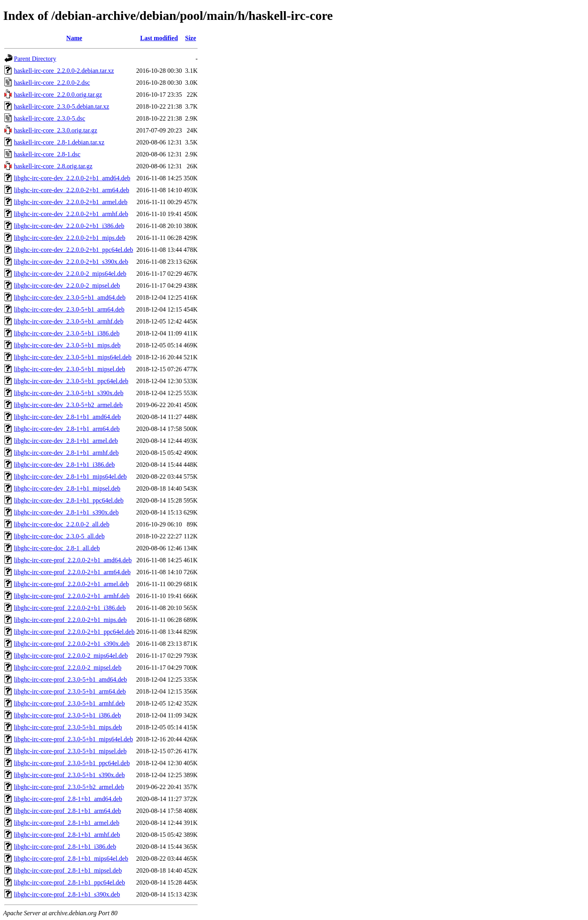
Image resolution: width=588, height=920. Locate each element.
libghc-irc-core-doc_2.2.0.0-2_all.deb (62, 524)
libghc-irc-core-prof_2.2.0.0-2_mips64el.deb (71, 656)
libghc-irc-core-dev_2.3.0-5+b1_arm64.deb (69, 309)
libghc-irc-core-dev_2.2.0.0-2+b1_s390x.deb (71, 262)
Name (74, 38)
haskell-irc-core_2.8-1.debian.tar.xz (59, 142)
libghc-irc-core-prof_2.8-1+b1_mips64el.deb (71, 859)
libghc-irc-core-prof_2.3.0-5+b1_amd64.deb (70, 679)
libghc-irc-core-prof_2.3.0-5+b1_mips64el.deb (73, 739)
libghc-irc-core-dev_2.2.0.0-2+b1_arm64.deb (72, 190)
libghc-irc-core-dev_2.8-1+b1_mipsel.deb (67, 488)
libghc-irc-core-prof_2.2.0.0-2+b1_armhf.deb (72, 596)
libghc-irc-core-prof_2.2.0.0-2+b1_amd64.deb (73, 560)
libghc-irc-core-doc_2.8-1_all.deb (57, 548)
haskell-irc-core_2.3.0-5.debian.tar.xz (61, 106)
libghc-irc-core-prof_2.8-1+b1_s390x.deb (67, 894)
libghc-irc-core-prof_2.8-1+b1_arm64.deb (67, 811)
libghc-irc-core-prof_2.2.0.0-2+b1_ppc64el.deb (74, 632)
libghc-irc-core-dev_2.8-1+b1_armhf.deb (66, 453)
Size (191, 38)
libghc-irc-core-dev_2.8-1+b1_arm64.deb (67, 429)
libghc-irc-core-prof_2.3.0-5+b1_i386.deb (67, 715)
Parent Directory (35, 59)
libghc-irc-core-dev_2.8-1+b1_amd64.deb (67, 417)
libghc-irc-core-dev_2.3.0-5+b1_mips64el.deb (73, 357)
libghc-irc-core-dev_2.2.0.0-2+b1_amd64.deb (72, 178)
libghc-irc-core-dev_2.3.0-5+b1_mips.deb (67, 345)
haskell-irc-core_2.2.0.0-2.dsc (52, 83)
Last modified (159, 38)
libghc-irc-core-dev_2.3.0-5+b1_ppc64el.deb (71, 381)
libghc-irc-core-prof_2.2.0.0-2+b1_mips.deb (70, 620)
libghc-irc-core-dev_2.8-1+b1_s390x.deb (66, 512)
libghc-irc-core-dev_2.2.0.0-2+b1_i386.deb (69, 226)
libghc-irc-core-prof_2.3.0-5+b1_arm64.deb (70, 691)
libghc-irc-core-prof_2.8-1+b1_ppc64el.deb (69, 882)
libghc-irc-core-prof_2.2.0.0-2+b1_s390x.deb (72, 644)
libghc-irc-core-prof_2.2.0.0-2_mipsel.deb (68, 668)
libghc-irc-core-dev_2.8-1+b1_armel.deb (66, 441)
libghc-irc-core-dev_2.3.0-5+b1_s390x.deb (69, 393)
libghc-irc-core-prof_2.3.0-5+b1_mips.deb (68, 727)
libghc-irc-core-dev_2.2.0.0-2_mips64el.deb (70, 274)
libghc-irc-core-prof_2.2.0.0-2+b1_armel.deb (71, 584)
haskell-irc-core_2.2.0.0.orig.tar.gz (58, 95)
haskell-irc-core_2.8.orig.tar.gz (53, 166)
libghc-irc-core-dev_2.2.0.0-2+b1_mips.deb (70, 238)
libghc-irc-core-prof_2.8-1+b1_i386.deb (65, 847)
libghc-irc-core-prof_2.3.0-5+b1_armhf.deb (69, 703)
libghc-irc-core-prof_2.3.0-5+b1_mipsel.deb (70, 751)
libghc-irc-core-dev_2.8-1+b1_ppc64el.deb (69, 500)
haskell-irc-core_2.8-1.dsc (47, 154)
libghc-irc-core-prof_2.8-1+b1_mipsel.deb (68, 870)
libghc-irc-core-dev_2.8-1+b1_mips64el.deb (70, 477)
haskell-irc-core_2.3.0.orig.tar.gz (55, 130)
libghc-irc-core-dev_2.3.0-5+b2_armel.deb (68, 405)
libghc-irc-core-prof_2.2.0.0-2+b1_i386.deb (70, 608)
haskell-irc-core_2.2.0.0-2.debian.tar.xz (64, 71)
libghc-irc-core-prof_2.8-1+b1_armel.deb (67, 823)
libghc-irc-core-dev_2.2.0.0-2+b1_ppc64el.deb (74, 250)
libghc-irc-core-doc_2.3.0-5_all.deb (59, 536)
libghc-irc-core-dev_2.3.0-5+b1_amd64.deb (70, 297)
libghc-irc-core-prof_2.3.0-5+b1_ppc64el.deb (72, 763)
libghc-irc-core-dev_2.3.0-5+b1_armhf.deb (69, 321)
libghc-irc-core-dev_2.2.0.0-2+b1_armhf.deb (71, 214)
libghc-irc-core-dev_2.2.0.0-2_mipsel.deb (67, 286)
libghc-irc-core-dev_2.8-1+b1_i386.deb (64, 465)
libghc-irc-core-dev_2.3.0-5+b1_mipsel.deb (70, 369)
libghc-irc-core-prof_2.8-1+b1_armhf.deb (67, 835)
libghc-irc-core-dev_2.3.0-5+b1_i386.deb (67, 333)
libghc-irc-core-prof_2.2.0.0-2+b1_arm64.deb (72, 572)
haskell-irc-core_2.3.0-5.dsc (50, 118)
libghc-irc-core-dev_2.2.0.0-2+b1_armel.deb (71, 202)
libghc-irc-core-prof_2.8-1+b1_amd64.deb (68, 799)
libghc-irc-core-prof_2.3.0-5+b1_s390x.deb (69, 775)
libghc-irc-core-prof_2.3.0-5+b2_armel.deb (69, 787)
